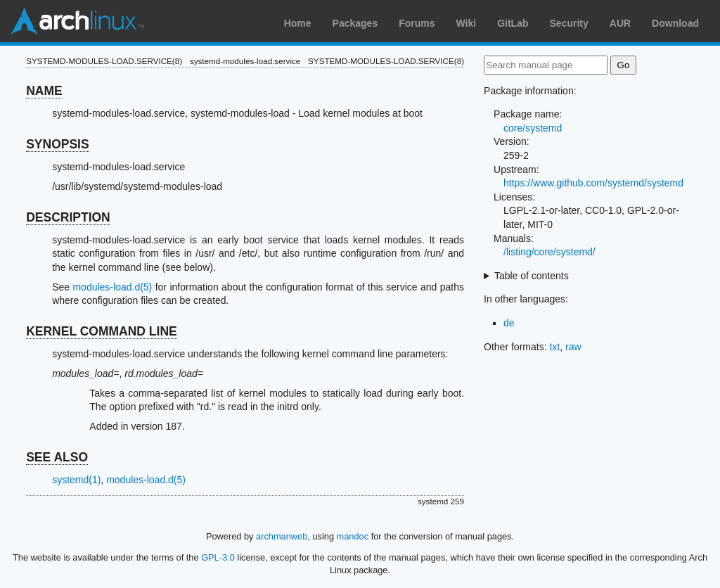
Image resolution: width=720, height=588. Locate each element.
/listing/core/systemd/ (549, 252)
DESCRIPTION (68, 217)
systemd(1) (76, 480)
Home (298, 23)
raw (573, 347)
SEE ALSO (57, 457)
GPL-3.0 (218, 557)
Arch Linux (77, 21)
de (509, 323)
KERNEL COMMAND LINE (102, 331)
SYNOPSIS (57, 144)
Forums (417, 23)
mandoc (353, 536)
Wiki (467, 23)
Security (569, 23)
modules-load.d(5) (112, 287)
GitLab (513, 23)
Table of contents (532, 276)
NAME (44, 91)
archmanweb (282, 536)
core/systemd (533, 128)
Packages (355, 23)
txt (554, 347)
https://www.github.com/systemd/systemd (593, 183)
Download (675, 23)
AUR (620, 23)
